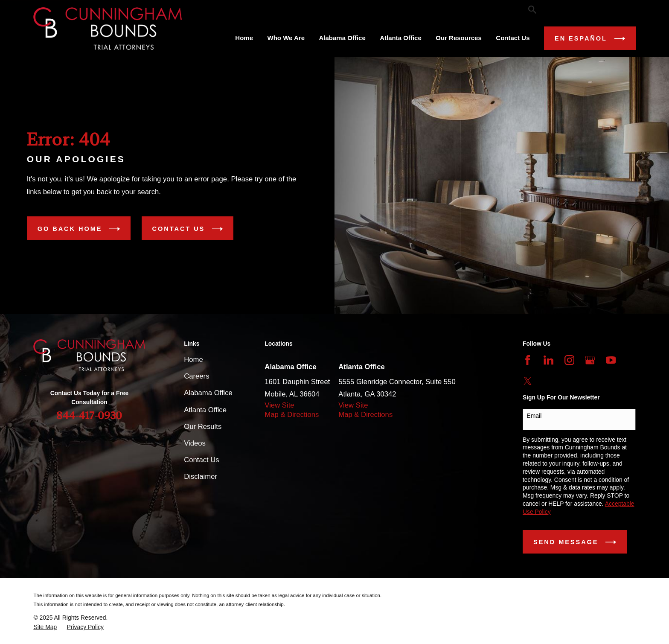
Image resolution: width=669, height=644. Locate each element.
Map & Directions (292, 415)
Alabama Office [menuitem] (342, 38)
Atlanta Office (205, 410)
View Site (279, 405)
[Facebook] (528, 360)
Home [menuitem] (244, 38)
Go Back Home (79, 229)
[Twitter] (528, 381)
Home (193, 360)
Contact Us (188, 229)
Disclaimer (201, 476)
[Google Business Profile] (590, 360)
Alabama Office (208, 393)
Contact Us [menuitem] (513, 38)
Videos (195, 443)
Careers (196, 376)
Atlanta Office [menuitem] (401, 38)
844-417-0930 (578, 10)
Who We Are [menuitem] (286, 38)
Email (534, 416)
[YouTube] (611, 360)
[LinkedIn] (548, 360)
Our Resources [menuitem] (459, 38)
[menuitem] (45, 627)
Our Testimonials (282, 9)
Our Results (225, 9)
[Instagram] (569, 360)
